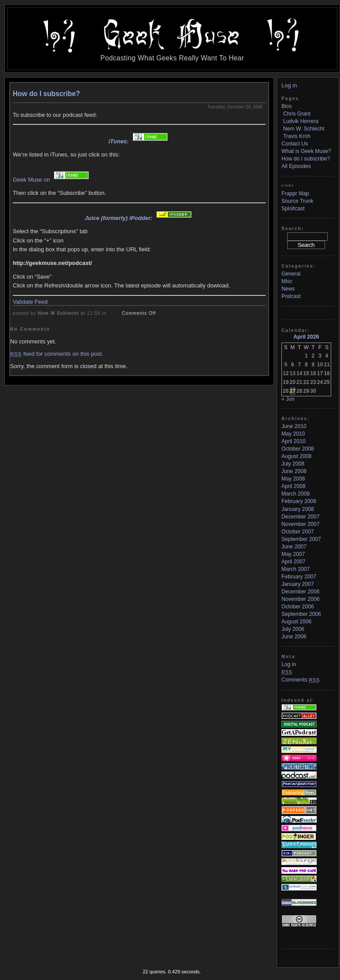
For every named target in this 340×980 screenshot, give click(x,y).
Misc (287, 281)
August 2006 (296, 622)
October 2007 (298, 532)
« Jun (288, 399)
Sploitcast (293, 209)
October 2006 (298, 607)
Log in (289, 85)
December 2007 (301, 517)
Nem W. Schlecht (304, 129)
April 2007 (294, 562)
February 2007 (299, 577)
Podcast (291, 296)
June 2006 (294, 637)
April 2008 (294, 486)
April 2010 (294, 441)
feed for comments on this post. (57, 354)
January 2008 (298, 509)
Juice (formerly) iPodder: (139, 218)
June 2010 (294, 426)
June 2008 (294, 471)
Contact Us (295, 144)
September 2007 (301, 539)
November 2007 (301, 524)
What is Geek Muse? (306, 151)
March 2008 (296, 494)
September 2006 (301, 614)
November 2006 (301, 599)
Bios (287, 106)
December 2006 (301, 592)
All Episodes (296, 166)
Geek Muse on (52, 180)
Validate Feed (30, 302)
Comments (301, 680)
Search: (293, 229)
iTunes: (139, 141)
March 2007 (296, 569)
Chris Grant (297, 114)
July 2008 (293, 464)
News (288, 289)
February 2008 (299, 501)
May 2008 (293, 479)
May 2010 (293, 434)
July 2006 (293, 629)
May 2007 (293, 554)
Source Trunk (297, 201)
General (291, 274)
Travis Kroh (297, 136)
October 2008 (298, 449)
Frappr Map (295, 194)
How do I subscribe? (46, 94)
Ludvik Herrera (301, 121)
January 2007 (298, 584)
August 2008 (296, 456)
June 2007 (294, 547)
